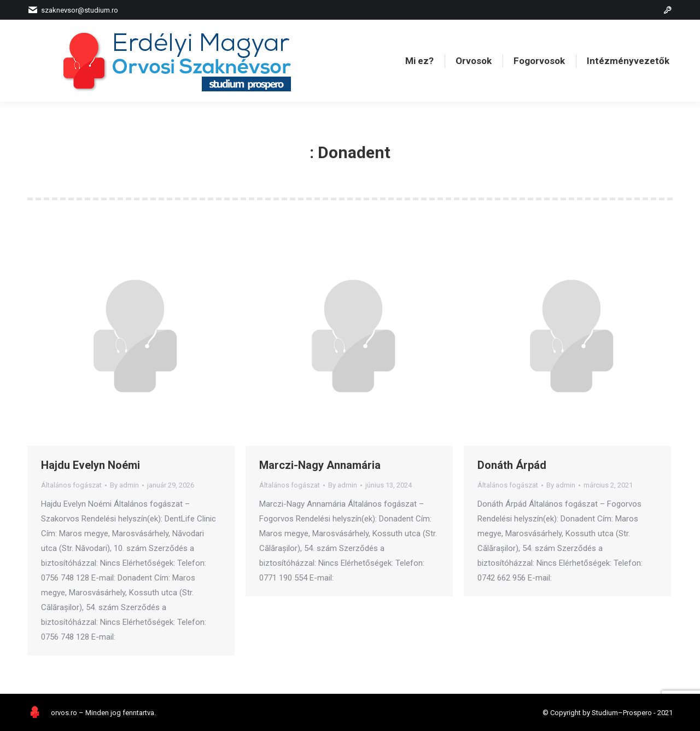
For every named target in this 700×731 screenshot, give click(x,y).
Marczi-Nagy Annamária (320, 465)
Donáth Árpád (512, 465)
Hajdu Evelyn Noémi (91, 465)
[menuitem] (419, 61)
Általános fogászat (71, 485)
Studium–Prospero (622, 713)
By (124, 485)
